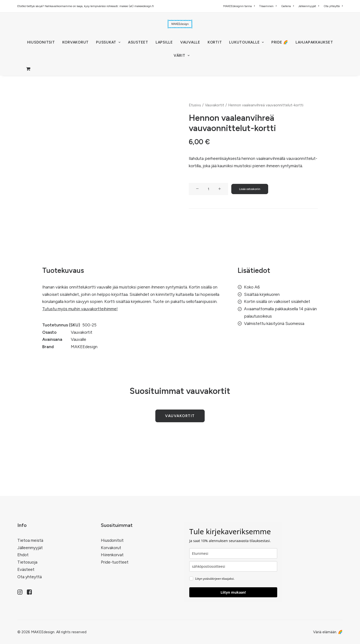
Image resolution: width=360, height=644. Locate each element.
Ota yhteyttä (333, 6)
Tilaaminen (268, 6)
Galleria (287, 6)
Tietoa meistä (30, 540)
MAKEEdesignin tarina (239, 6)
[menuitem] (240, 6)
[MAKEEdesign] (180, 24)
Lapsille (164, 42)
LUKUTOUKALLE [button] (247, 42)
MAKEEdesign (84, 347)
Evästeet (26, 569)
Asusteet (138, 42)
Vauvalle (190, 42)
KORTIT (215, 42)
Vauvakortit (215, 105)
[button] (197, 189)
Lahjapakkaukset (314, 42)
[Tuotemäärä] (208, 189)
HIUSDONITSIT (41, 42)
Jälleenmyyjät (309, 6)
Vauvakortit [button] (180, 416)
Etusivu (195, 105)
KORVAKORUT (76, 42)
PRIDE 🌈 (280, 42)
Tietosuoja (27, 562)
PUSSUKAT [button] (108, 42)
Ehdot (23, 555)
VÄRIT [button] (182, 56)
